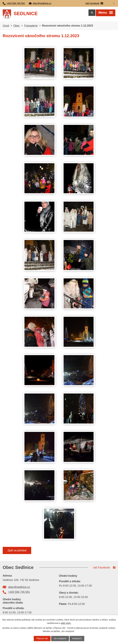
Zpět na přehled (17, 551)
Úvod (6, 26)
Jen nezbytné (60, 638)
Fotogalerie (31, 26)
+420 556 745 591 (19, 593)
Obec (17, 26)
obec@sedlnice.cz (19, 588)
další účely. (66, 623)
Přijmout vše (42, 638)
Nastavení (77, 638)
